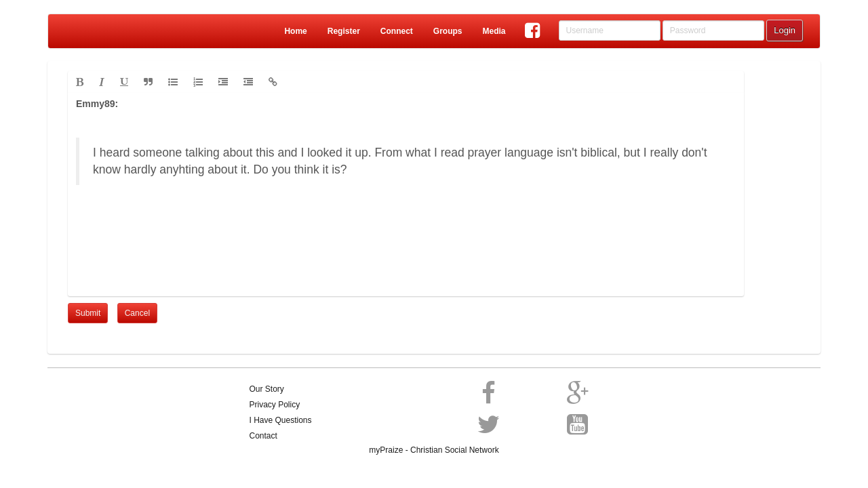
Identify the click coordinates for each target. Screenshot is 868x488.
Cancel (137, 313)
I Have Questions (281, 420)
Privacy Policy (275, 405)
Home (295, 31)
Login (785, 30)
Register (344, 31)
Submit (88, 313)
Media (494, 31)
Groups (448, 31)
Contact (263, 436)
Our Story (267, 389)
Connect (397, 31)
